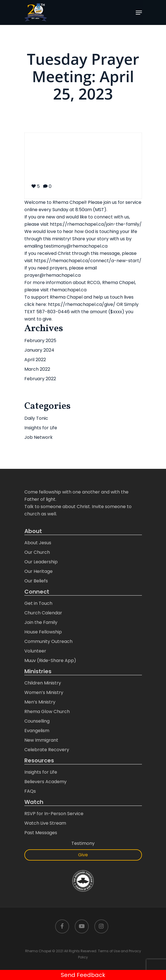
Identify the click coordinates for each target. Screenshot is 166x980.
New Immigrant (41, 740)
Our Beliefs (36, 581)
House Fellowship (43, 632)
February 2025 (40, 341)
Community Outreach (48, 641)
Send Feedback (83, 975)
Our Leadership (41, 562)
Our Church (37, 552)
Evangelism (37, 731)
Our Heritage (38, 571)
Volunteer (35, 651)
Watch (34, 802)
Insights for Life (41, 428)
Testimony (83, 843)
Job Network (38, 437)
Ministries (38, 671)
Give (83, 855)
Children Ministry (43, 683)
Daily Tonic (36, 418)
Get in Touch (38, 603)
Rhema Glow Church (47, 712)
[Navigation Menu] (139, 13)
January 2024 (39, 350)
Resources (39, 761)
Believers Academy (45, 782)
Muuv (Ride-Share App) (50, 660)
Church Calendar (43, 613)
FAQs (30, 791)
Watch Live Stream (45, 823)
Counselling (37, 721)
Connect (37, 592)
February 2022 (40, 379)
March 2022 (37, 369)
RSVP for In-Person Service (54, 814)
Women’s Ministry (44, 692)
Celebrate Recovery (47, 750)
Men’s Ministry (40, 702)
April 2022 (35, 360)
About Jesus (38, 543)
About (33, 531)
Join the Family (41, 622)
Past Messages (41, 833)
